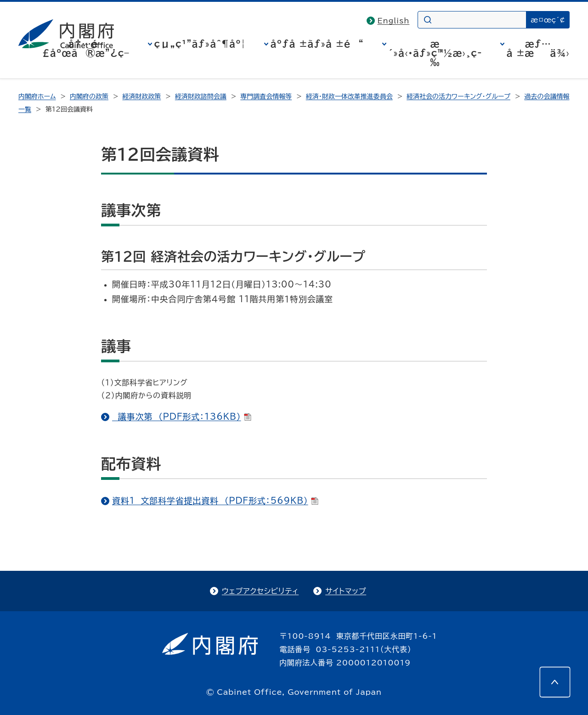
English (394, 21)
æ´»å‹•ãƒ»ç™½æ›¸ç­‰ (435, 53)
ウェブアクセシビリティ (260, 591)
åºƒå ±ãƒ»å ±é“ (317, 44)
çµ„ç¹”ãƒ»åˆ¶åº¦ (200, 44)
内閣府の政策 (89, 96)
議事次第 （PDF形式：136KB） (182, 417)
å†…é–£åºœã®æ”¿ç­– (86, 48)
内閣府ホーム (37, 96)
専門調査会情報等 (266, 96)
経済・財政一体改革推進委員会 (349, 96)
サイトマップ (346, 591)
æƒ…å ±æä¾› (538, 48)
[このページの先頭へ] (555, 682)
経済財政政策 (141, 96)
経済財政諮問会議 (201, 96)
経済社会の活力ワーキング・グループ (458, 96)
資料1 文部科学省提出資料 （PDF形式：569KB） (215, 501)
